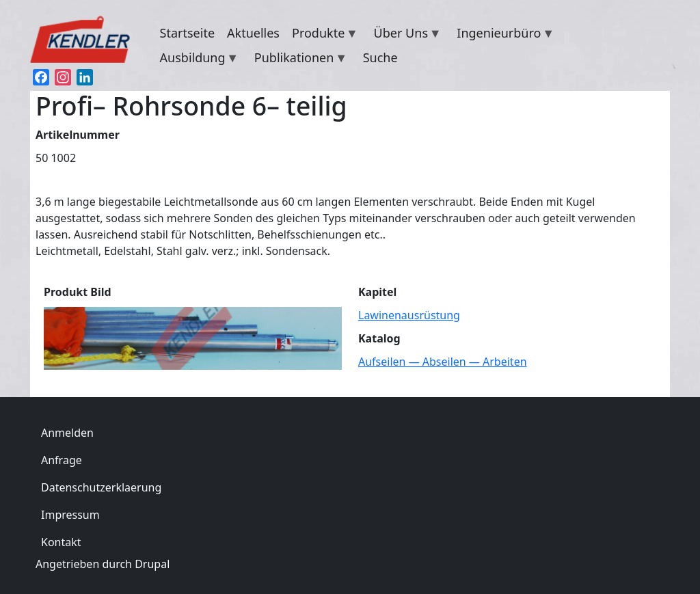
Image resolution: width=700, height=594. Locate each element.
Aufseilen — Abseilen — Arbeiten (443, 362)
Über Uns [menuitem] (405, 35)
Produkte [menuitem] (322, 35)
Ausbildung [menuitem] (197, 59)
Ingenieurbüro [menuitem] (502, 35)
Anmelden (67, 433)
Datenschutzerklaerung (101, 487)
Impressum (70, 515)
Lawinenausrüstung (409, 315)
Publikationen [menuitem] (298, 59)
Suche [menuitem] (380, 57)
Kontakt (61, 542)
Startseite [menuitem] (187, 33)
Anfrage (62, 460)
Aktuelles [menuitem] (253, 33)
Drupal (152, 564)
